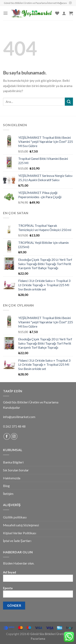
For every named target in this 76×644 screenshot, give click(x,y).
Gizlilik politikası (15, 517)
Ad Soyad (38, 578)
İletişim (8, 494)
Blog (6, 486)
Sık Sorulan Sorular (16, 470)
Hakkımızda (12, 478)
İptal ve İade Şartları (17, 541)
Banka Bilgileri (13, 462)
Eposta (38, 593)
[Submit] (69, 102)
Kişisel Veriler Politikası (20, 533)
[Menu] (5, 13)
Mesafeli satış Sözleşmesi (21, 525)
